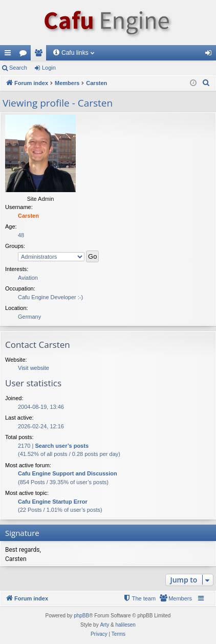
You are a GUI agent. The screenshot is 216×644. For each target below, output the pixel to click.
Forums (25, 55)
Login (49, 68)
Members (40, 55)
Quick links (10, 55)
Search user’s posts (62, 446)
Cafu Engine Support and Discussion (68, 473)
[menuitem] (206, 83)
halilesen (125, 625)
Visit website (34, 368)
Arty (104, 625)
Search (18, 68)
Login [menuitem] (211, 55)
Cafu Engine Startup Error (53, 502)
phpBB (81, 616)
